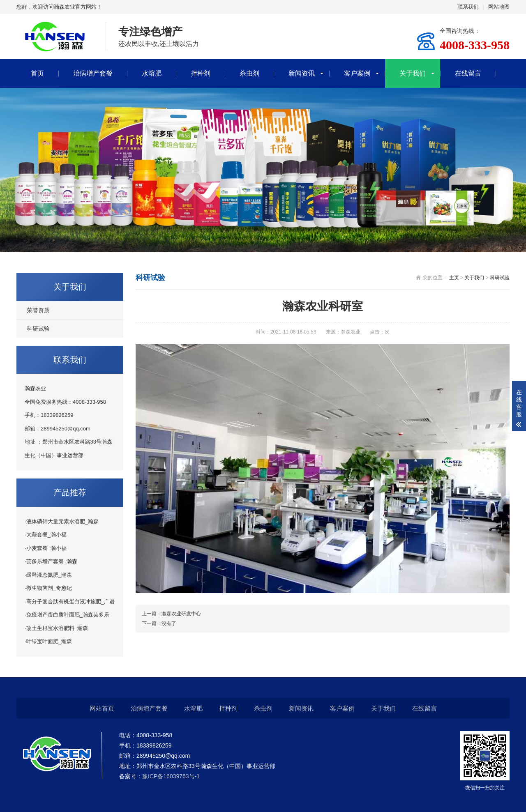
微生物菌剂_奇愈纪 (49, 588)
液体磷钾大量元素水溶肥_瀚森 (62, 521)
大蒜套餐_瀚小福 (46, 535)
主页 (454, 278)
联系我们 (468, 7)
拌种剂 (201, 73)
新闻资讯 (302, 73)
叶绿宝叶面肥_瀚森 (49, 641)
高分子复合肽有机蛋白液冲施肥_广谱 (70, 602)
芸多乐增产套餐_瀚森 (52, 561)
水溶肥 (152, 73)
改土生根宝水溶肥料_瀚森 (57, 628)
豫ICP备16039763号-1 (171, 776)
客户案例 (357, 73)
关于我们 (413, 73)
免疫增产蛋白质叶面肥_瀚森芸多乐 (68, 615)
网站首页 (102, 708)
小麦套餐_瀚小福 (46, 548)
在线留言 (468, 73)
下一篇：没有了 (159, 623)
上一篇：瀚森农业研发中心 (171, 614)
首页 (37, 73)
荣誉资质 (38, 310)
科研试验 (38, 329)
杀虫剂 (249, 73)
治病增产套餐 (93, 73)
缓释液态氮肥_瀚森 (49, 575)
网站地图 (499, 7)
